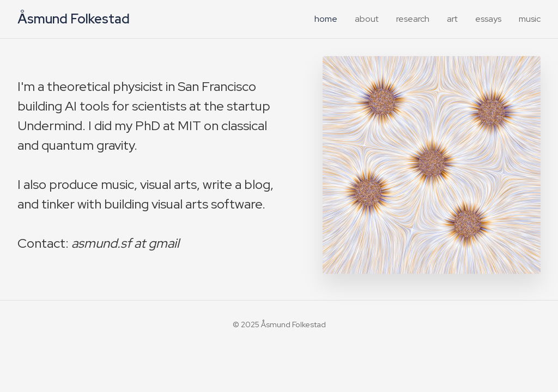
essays (488, 19)
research (413, 19)
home (326, 19)
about (367, 19)
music (530, 19)
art (452, 19)
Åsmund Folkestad (74, 19)
